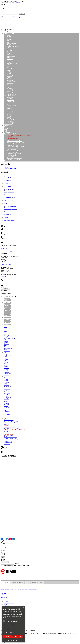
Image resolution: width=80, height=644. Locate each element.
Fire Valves (10, 107)
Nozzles (9, 110)
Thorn (9, 86)
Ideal (9, 60)
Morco (9, 72)
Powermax (10, 76)
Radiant (9, 79)
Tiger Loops (10, 121)
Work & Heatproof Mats (13, 159)
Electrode (10, 104)
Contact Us (7, 601)
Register (17, 3)
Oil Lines (10, 114)
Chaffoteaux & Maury (13, 46)
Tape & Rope (11, 157)
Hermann (10, 58)
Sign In (11, 3)
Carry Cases (10, 144)
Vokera (9, 91)
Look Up (22, 14)
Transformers (11, 123)
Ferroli (9, 48)
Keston (9, 65)
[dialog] (13, 624)
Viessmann (10, 90)
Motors (9, 108)
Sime (9, 84)
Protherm (10, 77)
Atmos (9, 39)
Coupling (10, 103)
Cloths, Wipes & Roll (13, 145)
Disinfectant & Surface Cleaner (15, 147)
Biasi (9, 42)
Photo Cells (10, 116)
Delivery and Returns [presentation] (37, 583)
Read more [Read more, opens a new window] (12, 618)
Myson (9, 73)
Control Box (10, 101)
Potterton (10, 75)
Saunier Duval (11, 82)
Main (9, 67)
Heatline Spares (11, 56)
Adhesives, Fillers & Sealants (15, 141)
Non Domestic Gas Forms (14, 154)
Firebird (9, 49)
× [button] (23, 608)
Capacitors (10, 99)
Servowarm (10, 83)
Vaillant (9, 89)
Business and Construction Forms (16, 142)
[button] (13, 640)
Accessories (10, 97)
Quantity (17, 564)
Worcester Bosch (12, 94)
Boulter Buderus (11, 43)
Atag (9, 38)
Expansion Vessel (12, 106)
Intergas (9, 62)
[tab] (6, 583)
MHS (9, 66)
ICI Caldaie (10, 59)
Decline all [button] (18, 637)
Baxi (8, 41)
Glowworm (10, 52)
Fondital (9, 50)
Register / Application (10, 169)
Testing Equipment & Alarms (15, 158)
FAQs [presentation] (27, 583)
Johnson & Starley (12, 63)
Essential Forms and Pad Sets (15, 151)
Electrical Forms (11, 149)
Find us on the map (6, 265)
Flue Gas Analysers (12, 152)
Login (6, 167)
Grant (9, 53)
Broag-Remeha (11, 45)
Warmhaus (10, 93)
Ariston (9, 36)
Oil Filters (10, 111)
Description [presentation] (6, 583)
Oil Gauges (10, 113)
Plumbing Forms (11, 155)
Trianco (9, 87)
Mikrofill (10, 70)
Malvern (9, 69)
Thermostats (10, 120)
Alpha (9, 35)
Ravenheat (10, 80)
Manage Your (5, 598)
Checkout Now (5, 290)
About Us (6, 606)
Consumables (11, 100)
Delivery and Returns (9, 603)
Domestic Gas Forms (13, 148)
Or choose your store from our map (11, 17)
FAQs (5, 604)
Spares (9, 118)
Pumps (9, 117)
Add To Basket (5, 562)
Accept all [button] (8, 637)
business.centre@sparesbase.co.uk (11, 251)
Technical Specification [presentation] (17, 583)
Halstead (9, 55)
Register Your (4, 594)
